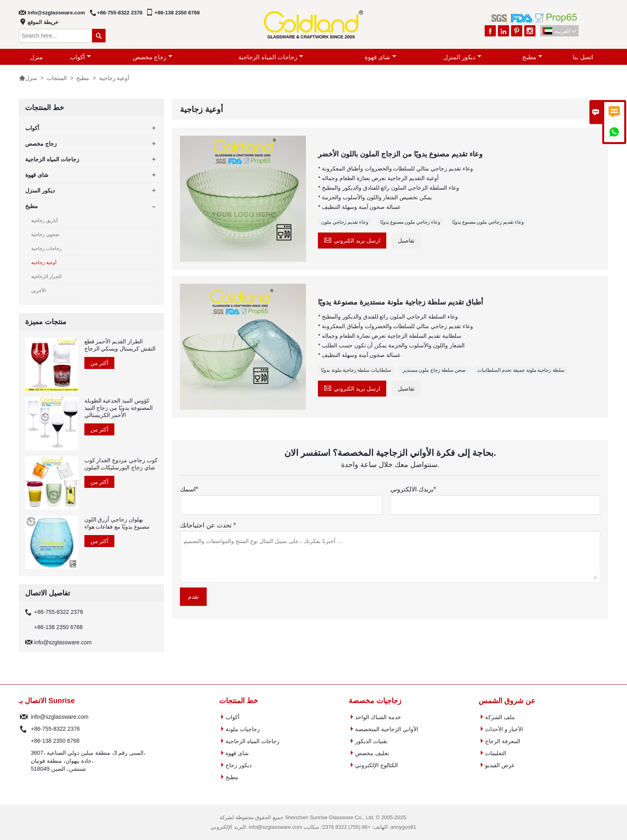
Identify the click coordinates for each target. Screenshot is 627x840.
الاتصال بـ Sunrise (47, 701)
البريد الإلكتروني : (24, 717)
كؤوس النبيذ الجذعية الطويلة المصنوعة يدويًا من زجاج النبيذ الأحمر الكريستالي (119, 408)
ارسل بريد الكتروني (352, 240)
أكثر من (100, 363)
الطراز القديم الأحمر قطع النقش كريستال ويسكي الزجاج (120, 345)
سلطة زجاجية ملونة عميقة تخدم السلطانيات (521, 370)
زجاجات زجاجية (46, 249)
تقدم (193, 597)
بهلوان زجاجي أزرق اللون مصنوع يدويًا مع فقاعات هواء (117, 523)
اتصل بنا (583, 57)
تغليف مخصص (372, 753)
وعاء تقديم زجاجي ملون (345, 222)
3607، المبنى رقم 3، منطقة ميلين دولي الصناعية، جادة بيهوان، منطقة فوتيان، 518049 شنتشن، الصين (88, 761)
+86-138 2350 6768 (177, 13)
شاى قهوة (380, 57)
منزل (36, 57)
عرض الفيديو (500, 765)
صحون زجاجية (45, 235)
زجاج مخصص (153, 57)
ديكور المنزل (462, 57)
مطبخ (532, 57)
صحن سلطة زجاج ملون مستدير (434, 370)
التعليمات (496, 753)
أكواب (80, 57)
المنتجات (57, 78)
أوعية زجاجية (44, 263)
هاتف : (24, 729)
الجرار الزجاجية (46, 277)
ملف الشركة (500, 717)
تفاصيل (406, 241)
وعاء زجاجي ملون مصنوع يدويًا (410, 222)
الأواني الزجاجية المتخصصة (387, 729)
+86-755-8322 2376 (120, 13)
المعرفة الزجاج (503, 741)
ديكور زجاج (239, 765)
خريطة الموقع (43, 22)
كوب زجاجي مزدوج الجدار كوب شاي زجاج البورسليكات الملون (121, 464)
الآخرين (38, 291)
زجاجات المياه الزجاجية (271, 57)
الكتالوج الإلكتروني (376, 765)
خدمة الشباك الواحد (378, 717)
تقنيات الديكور (371, 741)
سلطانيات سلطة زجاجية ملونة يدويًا (356, 370)
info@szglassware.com (56, 13)
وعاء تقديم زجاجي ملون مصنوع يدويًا (488, 222)
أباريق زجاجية (44, 221)
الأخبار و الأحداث (504, 729)
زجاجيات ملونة (243, 729)
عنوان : (24, 761)
